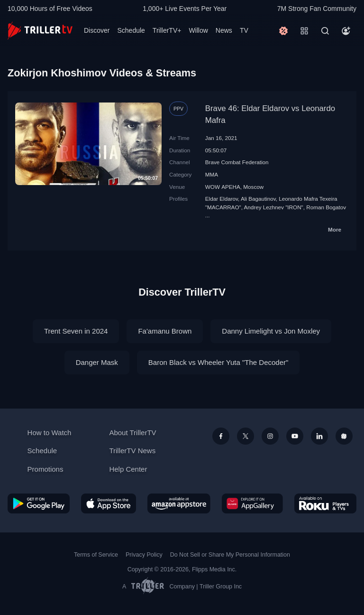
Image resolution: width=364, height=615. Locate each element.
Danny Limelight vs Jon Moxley (271, 331)
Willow (198, 30)
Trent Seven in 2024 (76, 331)
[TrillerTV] (40, 31)
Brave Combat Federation (237, 162)
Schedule (131, 30)
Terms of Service (96, 555)
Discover (97, 30)
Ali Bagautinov (258, 199)
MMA (212, 174)
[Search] (325, 31)
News (224, 30)
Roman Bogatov (326, 207)
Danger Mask (97, 362)
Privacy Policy (144, 555)
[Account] (346, 31)
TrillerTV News (132, 451)
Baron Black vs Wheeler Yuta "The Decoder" (218, 362)
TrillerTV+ (167, 30)
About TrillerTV (132, 433)
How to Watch (50, 433)
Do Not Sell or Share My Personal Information (230, 555)
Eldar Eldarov (222, 199)
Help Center (128, 469)
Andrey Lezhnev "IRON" (274, 207)
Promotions (45, 469)
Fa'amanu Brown (165, 331)
